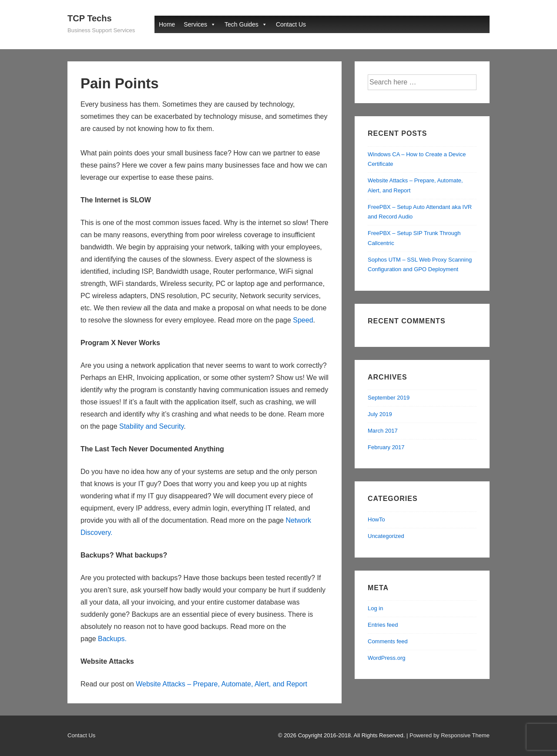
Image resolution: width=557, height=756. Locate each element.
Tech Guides (242, 24)
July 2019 (380, 414)
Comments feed (388, 641)
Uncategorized (386, 536)
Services (195, 24)
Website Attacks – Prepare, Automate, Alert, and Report (221, 684)
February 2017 (386, 447)
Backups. (112, 639)
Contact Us (291, 24)
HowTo (376, 519)
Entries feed (383, 625)
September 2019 (389, 398)
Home (167, 24)
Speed (303, 320)
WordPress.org (386, 658)
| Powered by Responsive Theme (448, 735)
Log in (375, 608)
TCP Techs (90, 18)
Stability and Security (151, 426)
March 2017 (383, 431)
